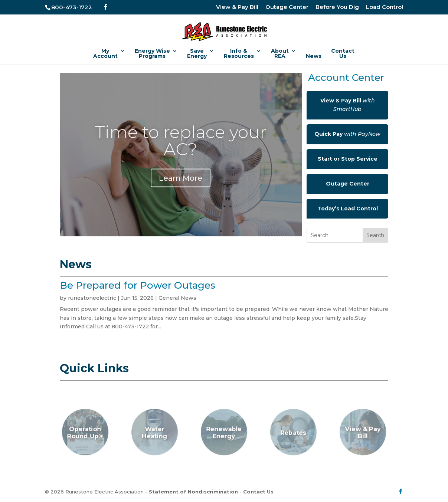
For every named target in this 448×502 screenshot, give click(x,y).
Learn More (181, 186)
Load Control (385, 7)
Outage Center (287, 7)
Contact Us (258, 492)
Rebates (293, 433)
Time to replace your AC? (181, 148)
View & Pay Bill (237, 7)
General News (177, 298)
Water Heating (155, 433)
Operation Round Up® (85, 433)
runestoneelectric (92, 298)
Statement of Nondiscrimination (193, 492)
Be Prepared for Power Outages (138, 285)
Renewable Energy (224, 433)
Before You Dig (337, 7)
